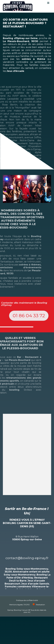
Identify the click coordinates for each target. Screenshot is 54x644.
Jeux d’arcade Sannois (35, 579)
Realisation (40, 600)
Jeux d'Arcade (15, 71)
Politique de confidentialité (27, 596)
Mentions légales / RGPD (19, 600)
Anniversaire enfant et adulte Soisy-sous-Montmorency (27, 569)
